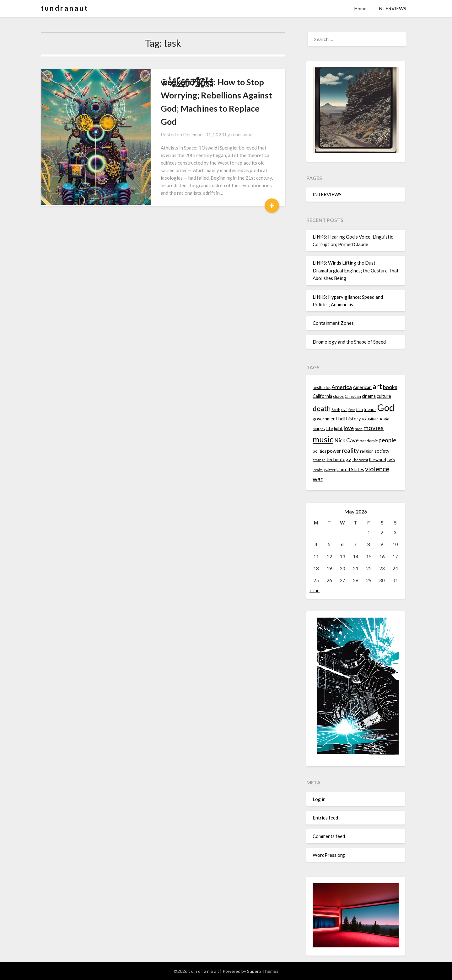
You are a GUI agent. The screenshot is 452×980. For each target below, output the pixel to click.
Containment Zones (333, 323)
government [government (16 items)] (325, 419)
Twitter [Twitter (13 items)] (330, 470)
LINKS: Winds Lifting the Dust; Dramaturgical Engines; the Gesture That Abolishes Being (356, 270)
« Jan (315, 590)
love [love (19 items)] (349, 428)
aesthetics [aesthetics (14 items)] (322, 387)
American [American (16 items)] (362, 387)
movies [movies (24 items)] (374, 428)
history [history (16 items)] (353, 419)
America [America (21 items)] (342, 387)
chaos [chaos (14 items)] (338, 396)
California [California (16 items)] (322, 396)
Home (360, 8)
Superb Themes (263, 971)
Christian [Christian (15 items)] (353, 396)
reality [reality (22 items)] (350, 450)
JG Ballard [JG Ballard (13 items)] (370, 419)
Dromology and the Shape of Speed (349, 342)
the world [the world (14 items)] (378, 460)
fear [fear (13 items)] (352, 410)
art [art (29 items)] (377, 386)
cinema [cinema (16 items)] (369, 396)
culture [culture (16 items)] (384, 396)
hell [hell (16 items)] (342, 419)
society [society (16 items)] (382, 451)
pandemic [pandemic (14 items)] (369, 441)
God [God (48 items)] (386, 407)
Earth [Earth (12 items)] (336, 410)
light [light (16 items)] (338, 428)
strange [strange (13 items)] (319, 460)
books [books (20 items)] (390, 387)
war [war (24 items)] (318, 479)
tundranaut (230, 121)
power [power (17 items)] (334, 451)
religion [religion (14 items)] (367, 451)
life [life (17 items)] (330, 428)
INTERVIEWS (392, 8)
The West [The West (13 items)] (360, 460)
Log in (319, 799)
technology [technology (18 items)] (339, 459)
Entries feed (325, 818)
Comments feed (329, 836)
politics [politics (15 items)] (319, 451)
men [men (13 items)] (359, 429)
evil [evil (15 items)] (344, 409)
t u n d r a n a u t (64, 8)
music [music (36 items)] (323, 439)
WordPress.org (329, 855)
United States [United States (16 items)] (350, 469)
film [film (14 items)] (360, 409)
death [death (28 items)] (322, 408)
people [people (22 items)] (387, 440)
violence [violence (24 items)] (377, 469)
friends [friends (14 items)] (370, 409)
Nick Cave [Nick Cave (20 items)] (347, 440)
